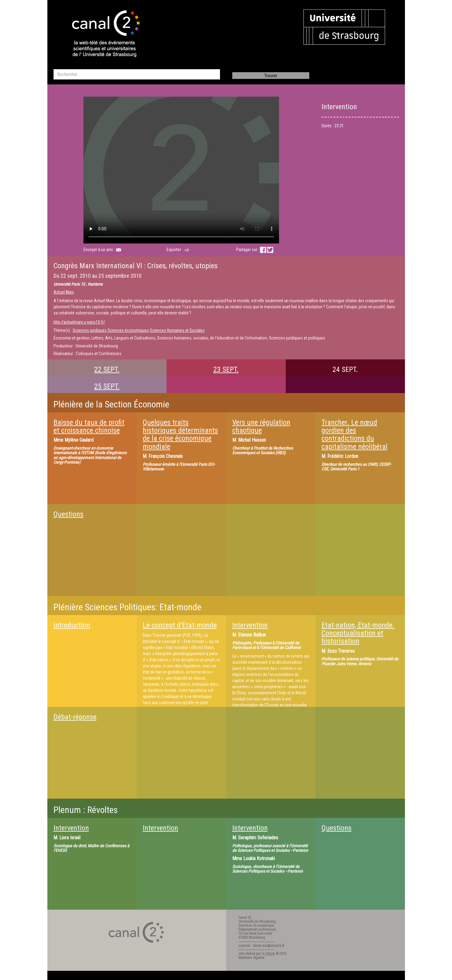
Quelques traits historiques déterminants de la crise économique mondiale (180, 434)
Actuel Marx (64, 292)
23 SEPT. (226, 369)
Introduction (72, 625)
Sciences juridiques (90, 330)
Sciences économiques (128, 330)
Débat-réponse (75, 717)
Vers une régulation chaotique (261, 426)
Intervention (250, 625)
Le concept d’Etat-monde (180, 625)
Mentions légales (251, 958)
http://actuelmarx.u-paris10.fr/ (79, 322)
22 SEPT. (107, 369)
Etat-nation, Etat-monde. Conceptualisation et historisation (358, 633)
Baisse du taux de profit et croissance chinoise (89, 426)
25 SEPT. (107, 386)
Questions (68, 514)
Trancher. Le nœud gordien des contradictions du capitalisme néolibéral (355, 434)
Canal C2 (245, 918)
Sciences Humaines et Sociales (177, 330)
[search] (137, 74)
